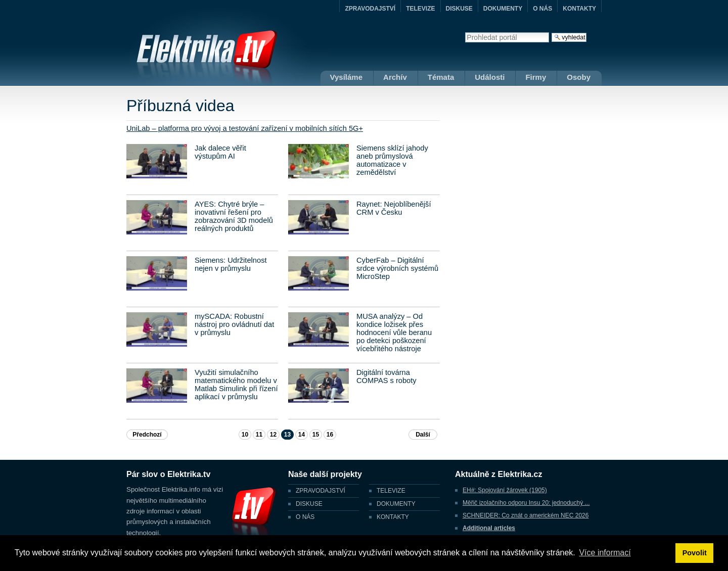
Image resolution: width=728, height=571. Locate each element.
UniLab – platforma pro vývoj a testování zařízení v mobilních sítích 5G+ (245, 128)
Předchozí (147, 435)
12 (273, 435)
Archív (395, 77)
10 (245, 435)
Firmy (536, 77)
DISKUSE (459, 9)
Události (490, 77)
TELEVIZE (420, 9)
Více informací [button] (605, 553)
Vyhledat (465, 32)
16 (330, 435)
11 (259, 435)
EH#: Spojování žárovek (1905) (505, 490)
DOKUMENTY (503, 9)
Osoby (579, 77)
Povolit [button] (695, 553)
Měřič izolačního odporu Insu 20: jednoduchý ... (526, 503)
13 (287, 435)
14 (302, 435)
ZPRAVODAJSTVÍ (370, 9)
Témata (441, 77)
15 (316, 435)
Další (423, 435)
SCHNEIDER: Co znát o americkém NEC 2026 (526, 515)
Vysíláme (347, 77)
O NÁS (542, 9)
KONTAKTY (579, 9)
